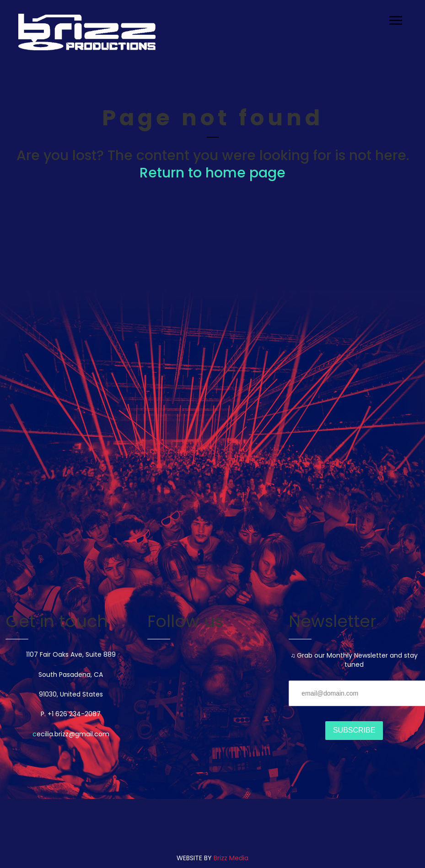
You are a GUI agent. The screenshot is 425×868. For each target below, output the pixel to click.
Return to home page (212, 173)
